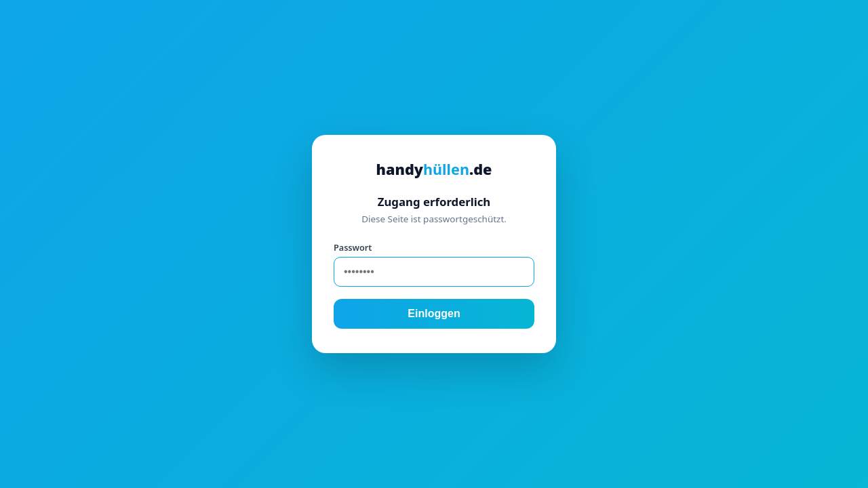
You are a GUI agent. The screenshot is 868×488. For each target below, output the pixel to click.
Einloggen (434, 313)
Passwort (353, 247)
